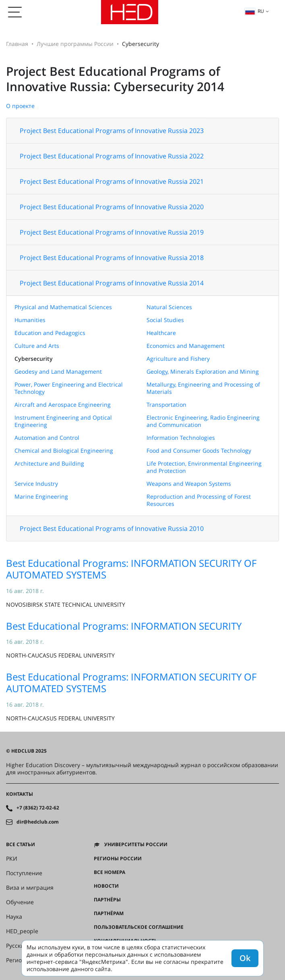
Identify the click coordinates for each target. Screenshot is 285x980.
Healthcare (161, 333)
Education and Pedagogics (50, 333)
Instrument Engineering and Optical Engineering (63, 421)
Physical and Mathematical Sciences (63, 307)
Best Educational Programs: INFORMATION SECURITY (124, 626)
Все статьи (21, 845)
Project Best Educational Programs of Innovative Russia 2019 (112, 232)
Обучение (20, 902)
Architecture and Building (49, 463)
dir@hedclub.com (38, 822)
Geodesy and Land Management (58, 371)
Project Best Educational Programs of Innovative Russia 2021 (112, 181)
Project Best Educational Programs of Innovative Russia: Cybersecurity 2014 (115, 79)
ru (254, 11)
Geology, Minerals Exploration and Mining (203, 371)
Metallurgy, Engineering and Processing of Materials (203, 388)
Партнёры (107, 900)
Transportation (166, 405)
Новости (106, 886)
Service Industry (36, 484)
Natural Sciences (169, 307)
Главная (17, 44)
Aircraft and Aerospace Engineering (63, 405)
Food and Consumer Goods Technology (199, 450)
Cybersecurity (34, 359)
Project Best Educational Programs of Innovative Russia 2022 (112, 156)
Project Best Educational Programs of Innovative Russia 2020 (112, 207)
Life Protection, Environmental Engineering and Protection (204, 467)
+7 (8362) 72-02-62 (38, 808)
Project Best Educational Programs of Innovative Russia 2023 (112, 131)
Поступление (24, 873)
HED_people (22, 931)
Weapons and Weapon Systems (189, 484)
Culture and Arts (37, 346)
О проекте (20, 106)
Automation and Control (47, 438)
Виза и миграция (30, 888)
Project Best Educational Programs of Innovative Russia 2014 (112, 283)
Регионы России (118, 859)
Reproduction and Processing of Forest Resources (199, 500)
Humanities (30, 320)
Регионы (18, 960)
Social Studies (165, 320)
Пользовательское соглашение (139, 927)
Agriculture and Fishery (178, 359)
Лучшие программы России (75, 44)
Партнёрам (109, 913)
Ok (245, 958)
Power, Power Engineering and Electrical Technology (69, 388)
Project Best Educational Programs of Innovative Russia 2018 (112, 258)
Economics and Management (186, 346)
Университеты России (136, 845)
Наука (14, 917)
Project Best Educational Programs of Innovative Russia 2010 (112, 528)
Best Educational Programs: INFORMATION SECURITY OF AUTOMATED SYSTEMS (131, 569)
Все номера (109, 872)
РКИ (12, 859)
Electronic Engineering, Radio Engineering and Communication (203, 421)
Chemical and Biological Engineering (64, 450)
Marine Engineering (41, 496)
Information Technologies (181, 438)
